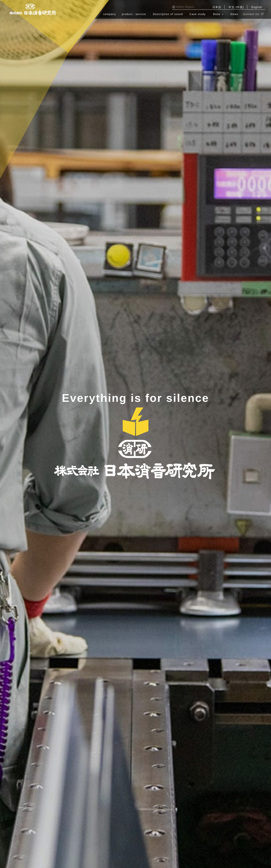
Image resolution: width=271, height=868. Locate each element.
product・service (134, 14)
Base (217, 14)
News (234, 14)
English (257, 7)
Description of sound (168, 14)
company (110, 14)
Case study (198, 14)
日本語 (217, 7)
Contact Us (253, 14)
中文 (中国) (236, 7)
